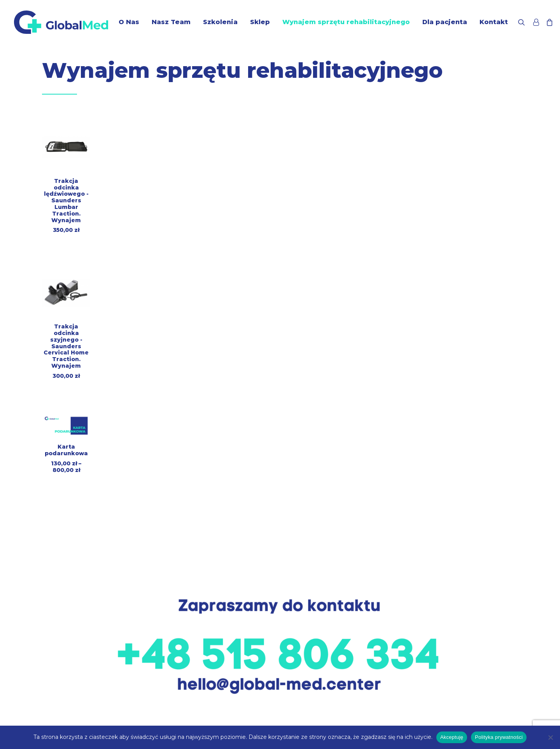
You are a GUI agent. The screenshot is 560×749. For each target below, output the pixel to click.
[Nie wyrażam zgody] (550, 737)
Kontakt (494, 22)
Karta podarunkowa (66, 450)
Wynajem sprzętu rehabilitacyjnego (346, 22)
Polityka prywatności (499, 737)
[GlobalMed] (61, 22)
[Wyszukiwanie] (523, 22)
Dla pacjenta (445, 22)
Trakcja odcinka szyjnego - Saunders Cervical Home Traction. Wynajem (66, 346)
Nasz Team (171, 22)
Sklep (260, 22)
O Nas (129, 22)
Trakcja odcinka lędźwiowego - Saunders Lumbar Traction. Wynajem (66, 201)
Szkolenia (220, 22)
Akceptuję (452, 737)
